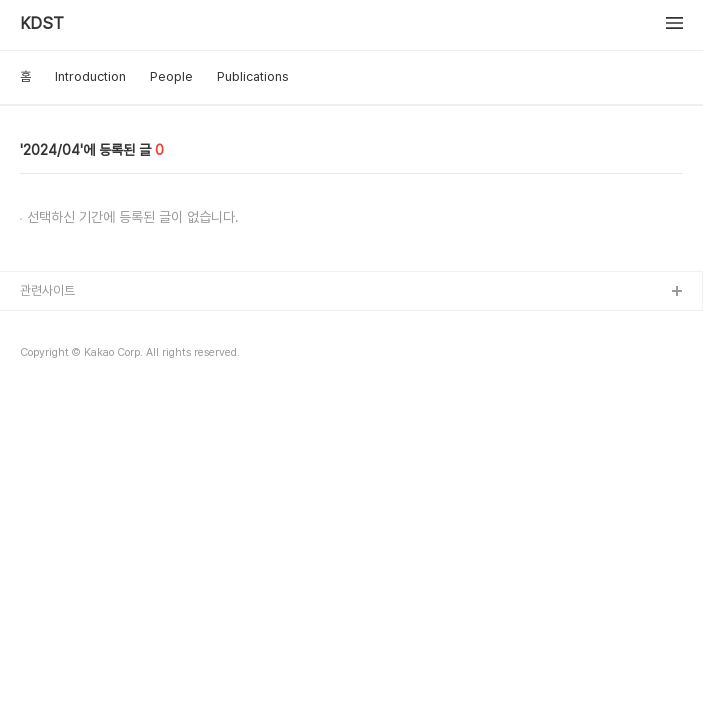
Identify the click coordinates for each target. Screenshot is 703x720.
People (171, 76)
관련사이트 (47, 290)
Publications (253, 76)
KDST (42, 24)
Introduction (90, 76)
